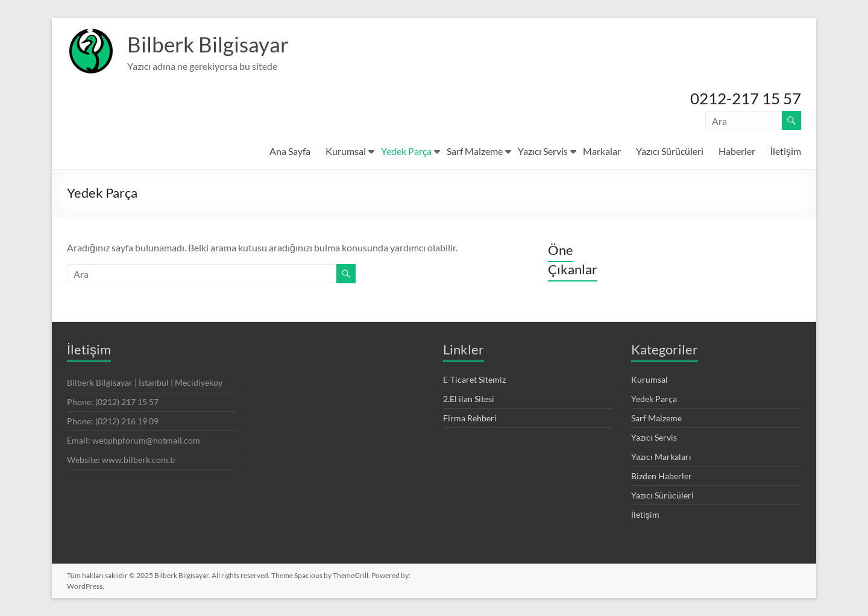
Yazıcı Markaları (661, 457)
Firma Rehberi (470, 418)
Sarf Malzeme (475, 151)
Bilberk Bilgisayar (209, 44)
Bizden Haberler (662, 476)
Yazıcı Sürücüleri (670, 151)
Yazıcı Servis (543, 151)
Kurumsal (346, 151)
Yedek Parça (406, 151)
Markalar (602, 151)
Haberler (737, 151)
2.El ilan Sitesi (469, 399)
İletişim (786, 151)
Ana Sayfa (290, 151)
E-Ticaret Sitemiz (474, 379)
